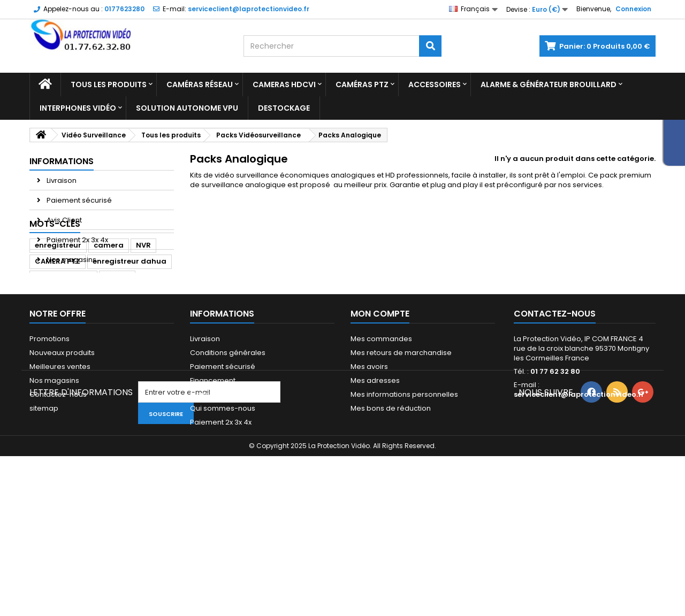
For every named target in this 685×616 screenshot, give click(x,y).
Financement (213, 474)
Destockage (284, 108)
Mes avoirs (369, 460)
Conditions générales (228, 446)
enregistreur (58, 309)
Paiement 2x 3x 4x (77, 240)
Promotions (50, 432)
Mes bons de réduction (391, 502)
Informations (62, 161)
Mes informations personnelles (404, 488)
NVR (143, 309)
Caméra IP (116, 357)
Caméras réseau (200, 84)
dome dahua (59, 357)
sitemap (44, 502)
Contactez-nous (58, 488)
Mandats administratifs (230, 488)
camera (109, 309)
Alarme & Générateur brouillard (549, 84)
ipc (154, 357)
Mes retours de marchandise (401, 446)
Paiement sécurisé (78, 200)
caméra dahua (63, 341)
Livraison (61, 180)
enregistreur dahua (130, 325)
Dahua (117, 341)
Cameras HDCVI (284, 84)
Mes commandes (381, 432)
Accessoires (435, 84)
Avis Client (63, 220)
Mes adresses (375, 474)
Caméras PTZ (362, 84)
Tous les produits (109, 84)
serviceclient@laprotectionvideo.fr (579, 488)
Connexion (633, 9)
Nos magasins (71, 260)
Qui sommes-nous (223, 502)
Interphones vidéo (78, 108)
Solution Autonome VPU (187, 108)
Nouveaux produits (62, 446)
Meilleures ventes (60, 460)
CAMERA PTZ (58, 325)
